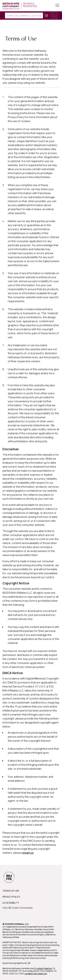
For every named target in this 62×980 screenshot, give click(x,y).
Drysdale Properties (43, 968)
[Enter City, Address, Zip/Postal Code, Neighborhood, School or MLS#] (24, 16)
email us (28, 853)
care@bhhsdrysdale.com (36, 974)
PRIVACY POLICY (11, 897)
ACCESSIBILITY (11, 903)
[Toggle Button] (57, 6)
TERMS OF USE (11, 891)
